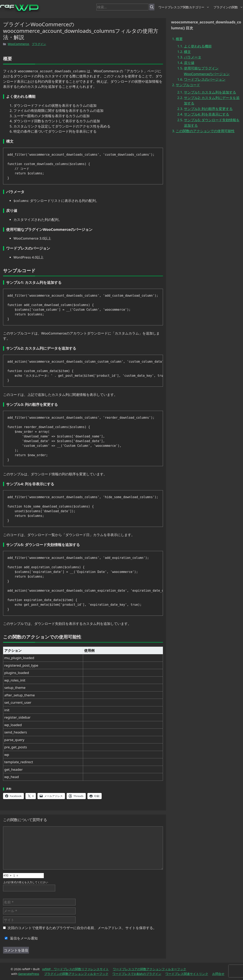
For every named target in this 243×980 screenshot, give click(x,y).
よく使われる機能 (198, 46)
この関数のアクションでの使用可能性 (205, 131)
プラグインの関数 (228, 7)
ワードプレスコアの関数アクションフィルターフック (150, 969)
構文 (187, 52)
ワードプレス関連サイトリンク (187, 974)
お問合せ (218, 974)
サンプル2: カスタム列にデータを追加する (212, 100)
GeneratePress (29, 974)
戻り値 (189, 63)
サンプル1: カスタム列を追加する (210, 92)
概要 (179, 39)
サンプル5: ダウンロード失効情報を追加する (212, 123)
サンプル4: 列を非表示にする (207, 114)
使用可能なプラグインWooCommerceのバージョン (207, 71)
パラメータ (193, 57)
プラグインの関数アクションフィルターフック (76, 974)
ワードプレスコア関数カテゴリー (184, 7)
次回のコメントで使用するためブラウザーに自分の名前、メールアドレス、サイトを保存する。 (82, 928)
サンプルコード (188, 85)
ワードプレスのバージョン (205, 79)
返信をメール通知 (20, 938)
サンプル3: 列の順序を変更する (208, 109)
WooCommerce (18, 44)
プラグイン (39, 44)
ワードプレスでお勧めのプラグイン (137, 974)
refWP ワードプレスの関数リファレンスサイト (76, 969)
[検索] (152, 7)
